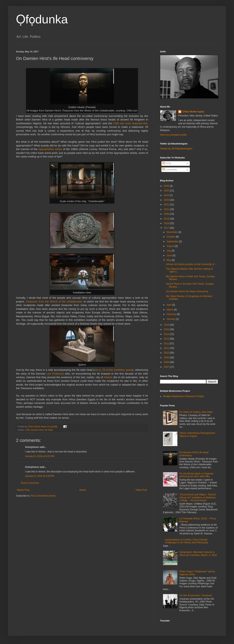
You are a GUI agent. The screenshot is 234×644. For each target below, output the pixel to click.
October (171, 237)
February (172, 314)
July (169, 251)
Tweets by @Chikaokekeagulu (176, 149)
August (171, 246)
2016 (167, 325)
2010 (167, 353)
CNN (27, 430)
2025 (167, 191)
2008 (167, 362)
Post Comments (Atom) (43, 496)
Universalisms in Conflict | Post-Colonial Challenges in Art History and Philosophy (187, 541)
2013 (167, 339)
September (173, 241)
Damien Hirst (37, 430)
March (170, 310)
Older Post (141, 490)
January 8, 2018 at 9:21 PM (40, 456)
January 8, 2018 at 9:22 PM (40, 476)
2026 (167, 186)
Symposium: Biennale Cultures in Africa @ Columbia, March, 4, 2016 (198, 554)
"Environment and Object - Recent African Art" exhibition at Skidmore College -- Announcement (198, 497)
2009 (167, 358)
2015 (167, 329)
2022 (167, 205)
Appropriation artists (51, 149)
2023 (167, 200)
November (172, 232)
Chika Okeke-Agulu (193, 112)
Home (83, 490)
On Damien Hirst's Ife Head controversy (187, 291)
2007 (167, 367)
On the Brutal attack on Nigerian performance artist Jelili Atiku (196, 475)
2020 (167, 214)
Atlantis (108, 377)
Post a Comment (30, 483)
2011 (167, 348)
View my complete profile (173, 135)
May (169, 260)
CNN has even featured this (130, 123)
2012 (167, 344)
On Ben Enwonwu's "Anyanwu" (196, 595)
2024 (167, 195)
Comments (169, 170)
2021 (167, 209)
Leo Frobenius (55, 374)
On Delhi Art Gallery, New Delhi (196, 412)
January (171, 319)
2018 (167, 223)
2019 (167, 219)
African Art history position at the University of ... (191, 264)
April (169, 305)
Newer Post (23, 490)
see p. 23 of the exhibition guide (113, 370)
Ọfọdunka (42, 19)
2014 (167, 334)
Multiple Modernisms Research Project (183, 396)
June (169, 255)
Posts (167, 163)
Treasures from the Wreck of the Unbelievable (54, 302)
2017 (167, 228)
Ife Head (49, 430)
